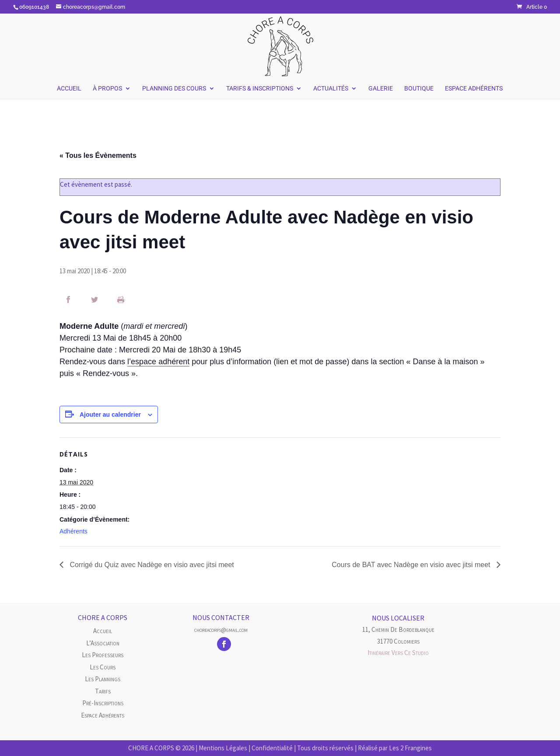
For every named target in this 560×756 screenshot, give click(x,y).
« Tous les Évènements (98, 155)
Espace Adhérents (474, 89)
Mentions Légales (223, 748)
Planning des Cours (174, 89)
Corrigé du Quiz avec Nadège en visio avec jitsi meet (151, 565)
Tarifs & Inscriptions (260, 89)
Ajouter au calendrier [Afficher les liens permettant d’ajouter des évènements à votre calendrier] (110, 415)
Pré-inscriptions (103, 703)
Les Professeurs (103, 655)
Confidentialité (272, 748)
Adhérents (73, 531)
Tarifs (103, 691)
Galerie (381, 89)
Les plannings (103, 679)
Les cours (103, 667)
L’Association (103, 643)
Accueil (69, 89)
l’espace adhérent (158, 362)
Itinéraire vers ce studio (398, 653)
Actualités (331, 89)
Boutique (419, 89)
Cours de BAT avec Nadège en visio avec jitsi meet (412, 565)
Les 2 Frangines (410, 748)
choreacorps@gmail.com (221, 630)
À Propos (107, 89)
